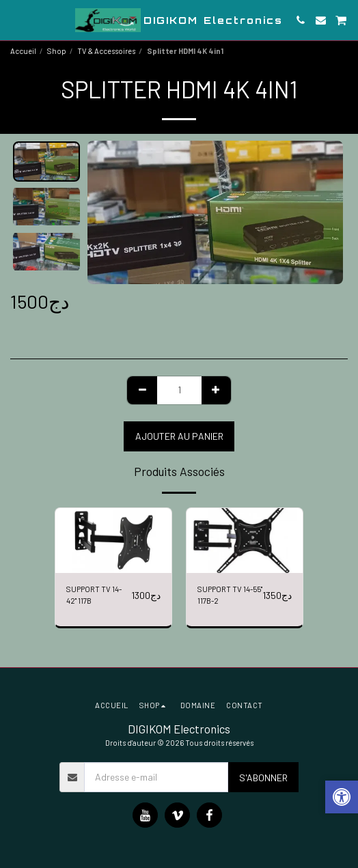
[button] (15, 20)
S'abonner (263, 778)
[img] (113, 541)
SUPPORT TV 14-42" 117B (94, 595)
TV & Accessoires (106, 51)
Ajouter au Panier (179, 436)
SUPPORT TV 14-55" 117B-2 (230, 595)
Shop (57, 51)
